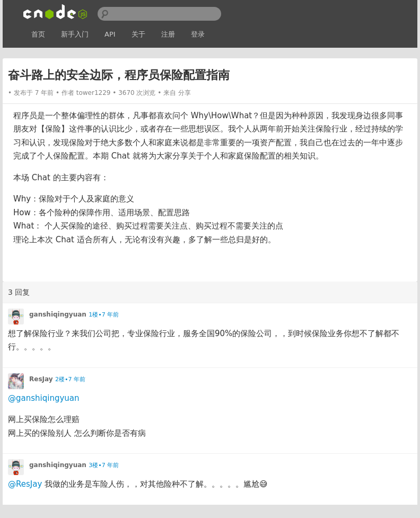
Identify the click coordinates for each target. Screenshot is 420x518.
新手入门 (75, 34)
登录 (198, 34)
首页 (38, 34)
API (110, 34)
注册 (168, 34)
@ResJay (25, 484)
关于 (138, 34)
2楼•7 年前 (70, 379)
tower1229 (94, 93)
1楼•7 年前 (104, 315)
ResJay (41, 379)
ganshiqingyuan (58, 314)
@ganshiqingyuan (44, 398)
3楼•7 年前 (104, 465)
